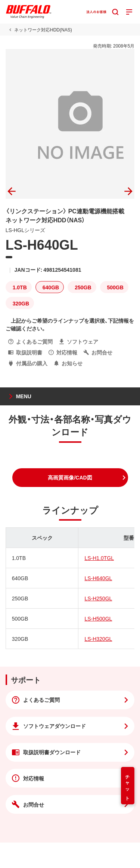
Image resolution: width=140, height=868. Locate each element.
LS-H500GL (98, 618)
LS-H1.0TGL (99, 558)
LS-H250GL (98, 598)
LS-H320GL (98, 639)
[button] (70, 478)
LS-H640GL (98, 578)
